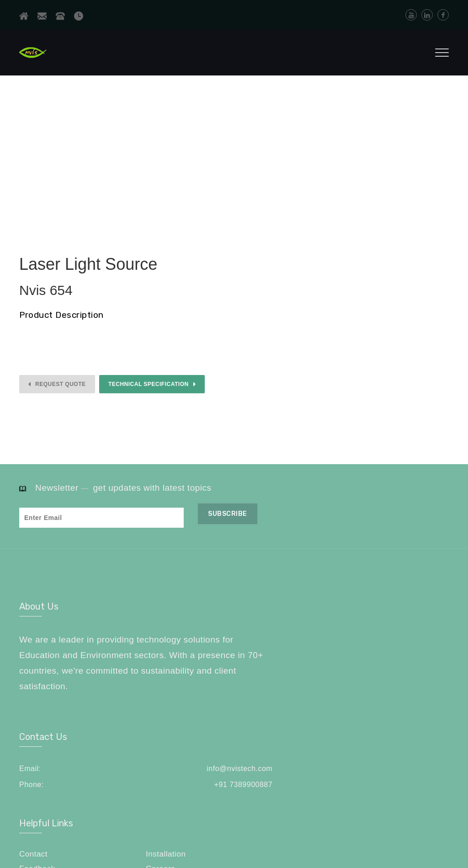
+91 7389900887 (271, 654)
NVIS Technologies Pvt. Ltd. (112, 832)
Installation (403, 636)
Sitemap (333, 666)
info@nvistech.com (266, 637)
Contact (332, 636)
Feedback (336, 651)
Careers (398, 651)
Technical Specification (149, 384)
